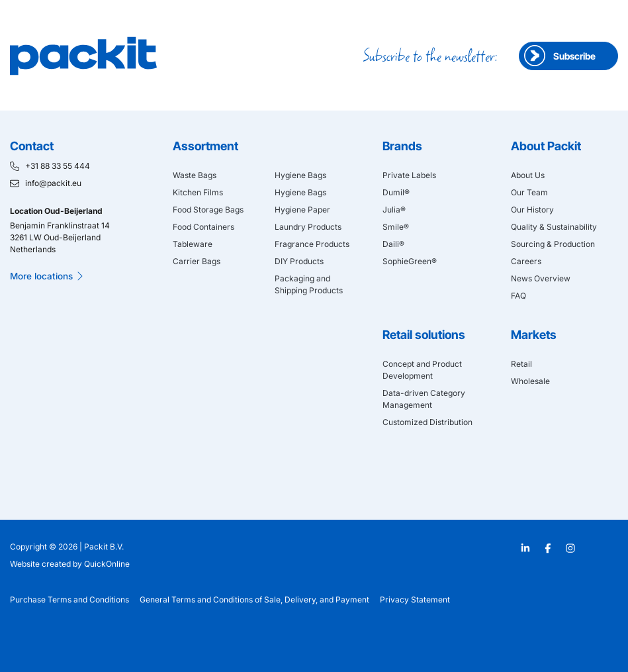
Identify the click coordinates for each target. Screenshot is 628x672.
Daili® (393, 244)
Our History (532, 210)
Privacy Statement (415, 600)
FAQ (518, 296)
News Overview (541, 278)
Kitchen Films (198, 192)
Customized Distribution (427, 422)
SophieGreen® (410, 261)
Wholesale (530, 381)
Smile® (396, 227)
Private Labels (409, 175)
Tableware (193, 244)
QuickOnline (107, 564)
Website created (40, 564)
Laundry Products (308, 227)
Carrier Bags (197, 261)
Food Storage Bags (208, 210)
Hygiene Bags (300, 175)
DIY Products (299, 261)
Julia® (394, 210)
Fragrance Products (312, 244)
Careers (526, 261)
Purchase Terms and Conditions (69, 600)
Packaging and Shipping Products (309, 284)
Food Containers (203, 227)
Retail (521, 364)
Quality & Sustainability (554, 227)
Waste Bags (195, 175)
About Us (528, 175)
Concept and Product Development (422, 370)
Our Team (529, 192)
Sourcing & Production (553, 244)
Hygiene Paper (302, 210)
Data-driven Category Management (424, 399)
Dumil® (396, 192)
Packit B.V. (104, 547)
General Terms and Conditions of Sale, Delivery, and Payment (254, 600)
